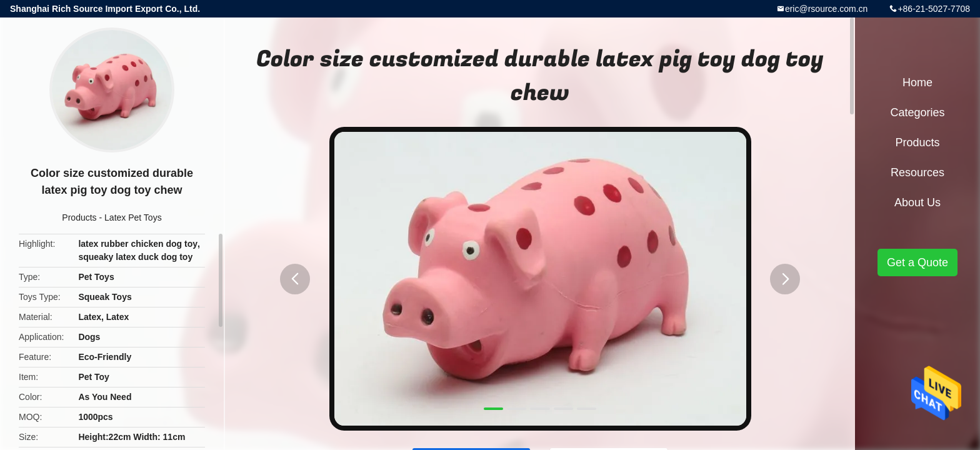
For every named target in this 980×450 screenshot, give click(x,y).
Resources (917, 172)
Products (79, 217)
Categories (917, 112)
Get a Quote (917, 262)
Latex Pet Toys (133, 217)
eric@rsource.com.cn (826, 9)
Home (917, 82)
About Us (917, 202)
